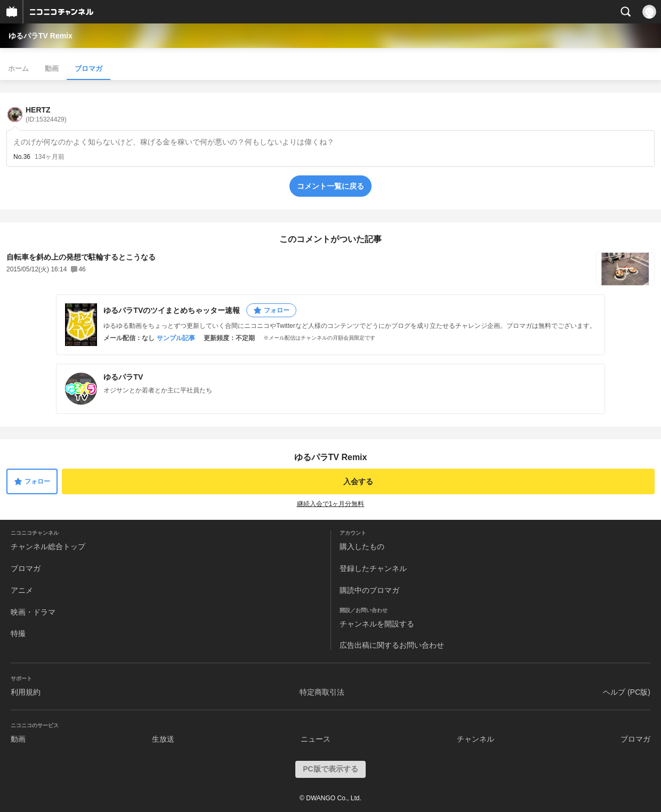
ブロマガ (88, 69)
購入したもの (362, 546)
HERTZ (46, 114)
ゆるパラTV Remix (41, 36)
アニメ (22, 590)
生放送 (163, 739)
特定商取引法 (322, 692)
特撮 (18, 633)
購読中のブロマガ (369, 590)
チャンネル (475, 739)
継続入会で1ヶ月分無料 (331, 504)
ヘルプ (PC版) (627, 692)
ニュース (316, 739)
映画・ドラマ (33, 612)
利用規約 (26, 692)
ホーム (18, 69)
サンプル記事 (176, 338)
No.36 (22, 157)
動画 (52, 69)
